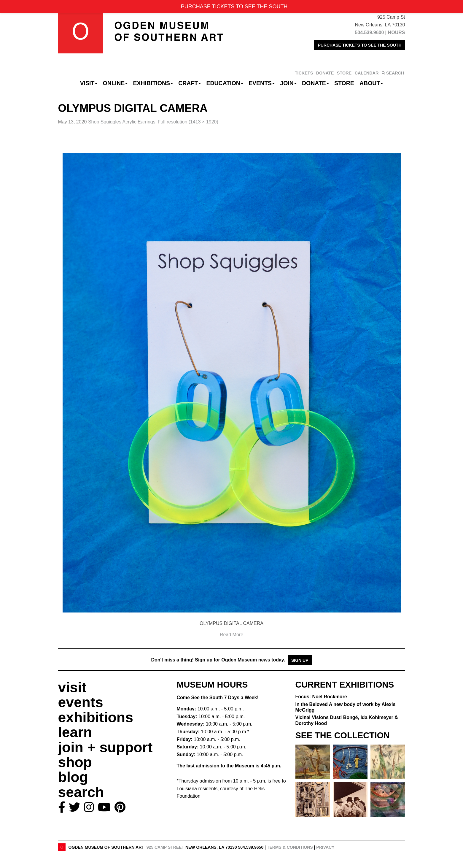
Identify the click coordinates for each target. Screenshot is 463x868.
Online (115, 83)
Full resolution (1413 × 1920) (188, 122)
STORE (344, 73)
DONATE (325, 73)
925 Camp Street (165, 847)
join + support (105, 747)
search (81, 792)
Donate (315, 83)
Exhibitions (153, 83)
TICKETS (304, 73)
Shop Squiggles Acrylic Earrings (122, 122)
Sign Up (300, 660)
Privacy (325, 847)
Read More (231, 635)
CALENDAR (367, 73)
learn (75, 732)
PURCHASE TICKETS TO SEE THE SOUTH (359, 45)
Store (344, 83)
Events (262, 83)
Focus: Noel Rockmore (321, 697)
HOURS (397, 32)
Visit (89, 83)
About (371, 83)
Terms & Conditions (290, 847)
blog (73, 777)
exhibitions (96, 717)
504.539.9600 (369, 32)
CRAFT (190, 83)
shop (75, 762)
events (81, 702)
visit (72, 687)
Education (225, 83)
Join (288, 83)
